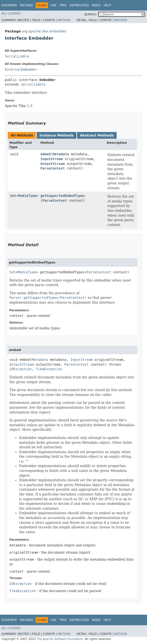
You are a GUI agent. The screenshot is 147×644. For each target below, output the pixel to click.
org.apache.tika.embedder (44, 31)
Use (53, 5)
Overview (9, 5)
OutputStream (53, 164)
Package (26, 5)
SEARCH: (90, 14)
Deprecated (79, 5)
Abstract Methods (97, 135)
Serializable (17, 56)
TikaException (49, 369)
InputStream (52, 159)
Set (13, 196)
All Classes (11, 13)
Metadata (61, 154)
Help (107, 5)
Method (64, 20)
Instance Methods (56, 135)
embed (46, 154)
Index (96, 5)
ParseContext (53, 168)
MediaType (27, 196)
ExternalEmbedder (21, 69)
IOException (21, 369)
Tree (63, 5)
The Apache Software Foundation (60, 639)
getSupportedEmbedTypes (63, 196)
